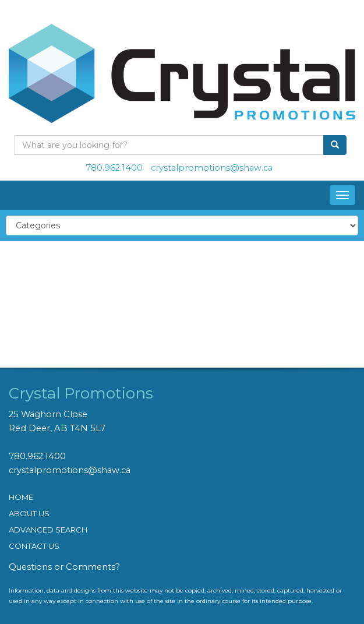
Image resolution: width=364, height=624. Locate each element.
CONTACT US (34, 546)
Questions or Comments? (64, 567)
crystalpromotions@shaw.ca (212, 168)
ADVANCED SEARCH (48, 530)
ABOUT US (29, 513)
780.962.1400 (114, 168)
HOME (21, 497)
